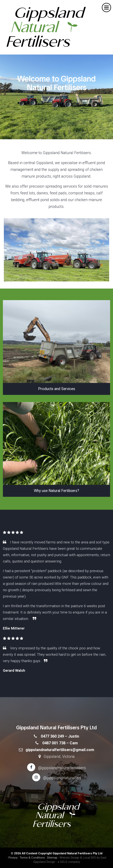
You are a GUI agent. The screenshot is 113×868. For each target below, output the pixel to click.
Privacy (13, 858)
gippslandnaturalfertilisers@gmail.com (60, 750)
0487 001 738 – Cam (60, 743)
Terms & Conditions (32, 858)
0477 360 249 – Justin (60, 736)
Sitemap (52, 858)
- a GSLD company (68, 862)
